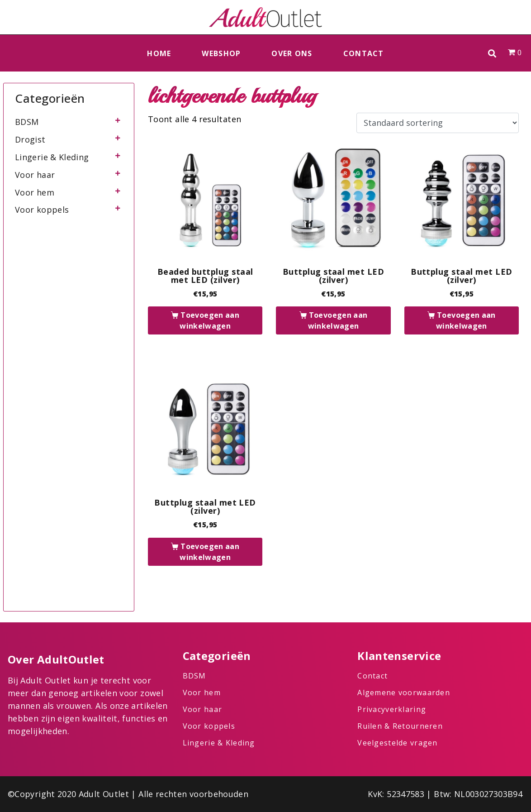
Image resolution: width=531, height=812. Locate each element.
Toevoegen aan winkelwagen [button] (209, 320)
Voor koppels (42, 210)
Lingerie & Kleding (52, 157)
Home (159, 53)
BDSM (27, 122)
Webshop (221, 53)
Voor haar (35, 175)
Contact (364, 53)
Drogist (30, 139)
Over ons (292, 53)
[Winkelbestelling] (438, 123)
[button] (492, 53)
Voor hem (35, 192)
